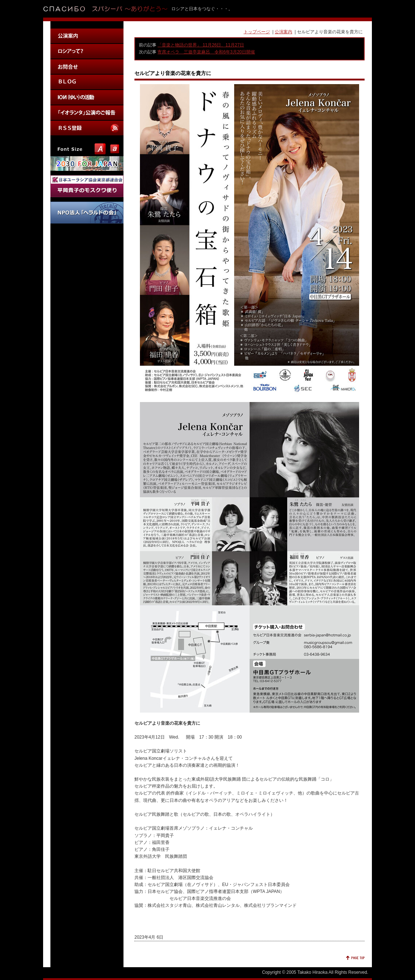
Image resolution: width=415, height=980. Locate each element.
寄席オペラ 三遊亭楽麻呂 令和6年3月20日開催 (206, 52)
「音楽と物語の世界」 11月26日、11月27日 (201, 45)
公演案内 (283, 32)
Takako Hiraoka (313, 972)
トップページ (257, 32)
